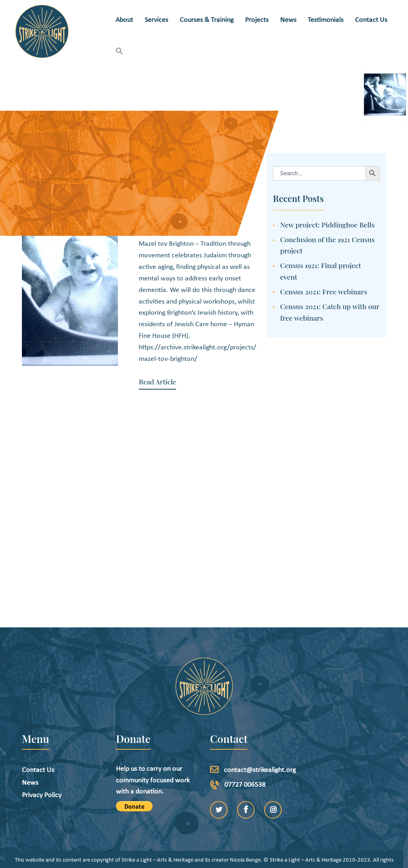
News (30, 769)
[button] (120, 52)
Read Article (157, 382)
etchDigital (231, 858)
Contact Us (38, 756)
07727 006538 (245, 771)
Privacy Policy (42, 781)
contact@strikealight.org (260, 756)
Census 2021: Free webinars (324, 291)
